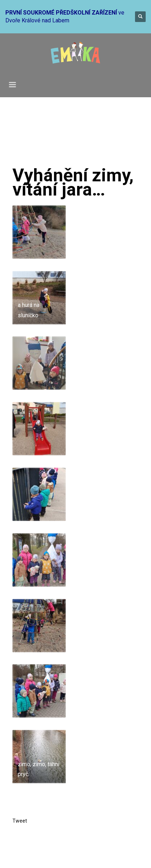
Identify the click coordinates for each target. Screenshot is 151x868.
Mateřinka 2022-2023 (109, 137)
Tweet (20, 821)
